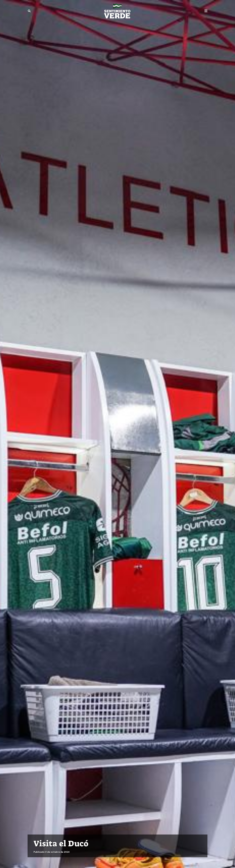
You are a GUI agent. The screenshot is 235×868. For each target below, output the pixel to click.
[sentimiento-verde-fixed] (117, 11)
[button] (29, 11)
